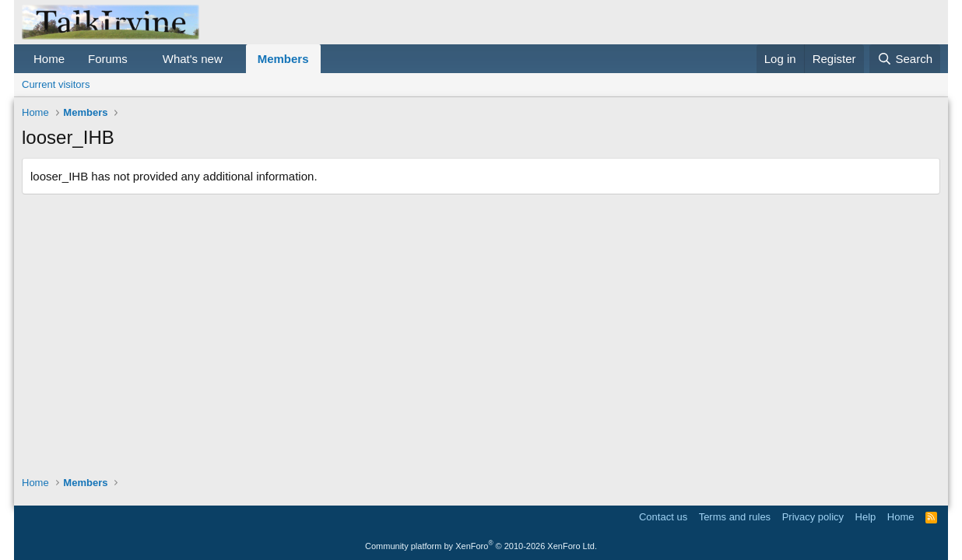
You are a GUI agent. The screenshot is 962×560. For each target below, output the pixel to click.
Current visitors (56, 84)
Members (283, 59)
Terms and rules (735, 517)
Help (866, 517)
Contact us (663, 517)
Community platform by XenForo (481, 546)
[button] (140, 59)
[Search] (905, 59)
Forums (108, 59)
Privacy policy (813, 517)
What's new (193, 59)
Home (49, 59)
